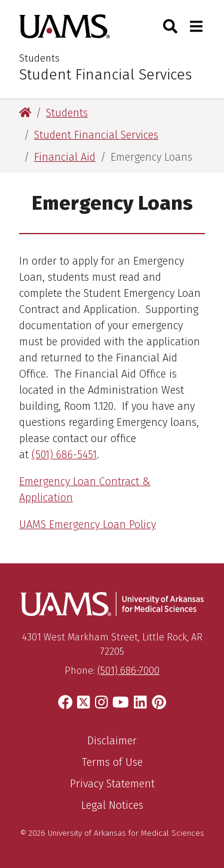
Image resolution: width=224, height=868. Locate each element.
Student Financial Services (105, 75)
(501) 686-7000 (128, 671)
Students (39, 58)
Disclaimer (112, 741)
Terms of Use (112, 762)
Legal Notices (112, 805)
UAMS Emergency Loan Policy (88, 525)
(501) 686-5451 (64, 455)
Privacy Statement (112, 784)
